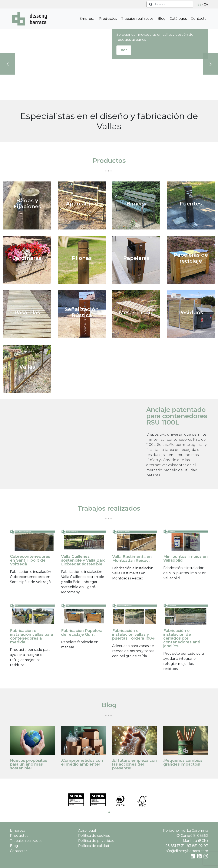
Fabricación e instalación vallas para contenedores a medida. (32, 636)
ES (199, 4)
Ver (124, 50)
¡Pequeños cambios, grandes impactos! (183, 762)
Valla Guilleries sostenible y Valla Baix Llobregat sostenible (83, 560)
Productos (108, 19)
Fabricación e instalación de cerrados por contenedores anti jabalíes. (182, 638)
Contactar (199, 19)
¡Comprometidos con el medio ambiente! (82, 762)
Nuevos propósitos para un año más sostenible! (29, 764)
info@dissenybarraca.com (186, 851)
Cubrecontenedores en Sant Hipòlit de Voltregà (30, 560)
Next (211, 64)
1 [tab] (109, 812)
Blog (162, 19)
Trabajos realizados (137, 19)
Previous (7, 64)
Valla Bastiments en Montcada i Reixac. (132, 559)
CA (206, 4)
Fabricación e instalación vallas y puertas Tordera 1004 (133, 634)
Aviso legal (87, 830)
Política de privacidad (96, 841)
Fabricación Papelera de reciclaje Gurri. (82, 633)
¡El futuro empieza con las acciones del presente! (135, 764)
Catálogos (178, 19)
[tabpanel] (76, 800)
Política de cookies (94, 836)
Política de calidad (94, 846)
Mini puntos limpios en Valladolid (186, 558)
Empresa (87, 19)
